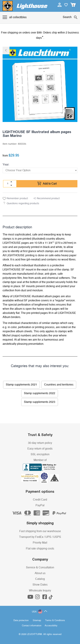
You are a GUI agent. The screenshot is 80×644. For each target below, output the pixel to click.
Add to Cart (47, 184)
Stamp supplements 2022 (40, 393)
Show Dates (40, 585)
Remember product (15, 199)
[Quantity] (8, 184)
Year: (6, 165)
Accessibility (51, 626)
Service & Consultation (40, 567)
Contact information (32, 626)
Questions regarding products (23, 204)
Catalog (40, 579)
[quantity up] (11, 182)
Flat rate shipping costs (40, 549)
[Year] (40, 170)
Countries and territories (59, 385)
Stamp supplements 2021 (21, 385)
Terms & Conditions (55, 620)
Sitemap (37, 620)
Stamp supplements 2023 (40, 402)
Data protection (21, 620)
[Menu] (15, 18)
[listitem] (40, 84)
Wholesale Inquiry (40, 591)
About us (40, 573)
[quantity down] (11, 185)
